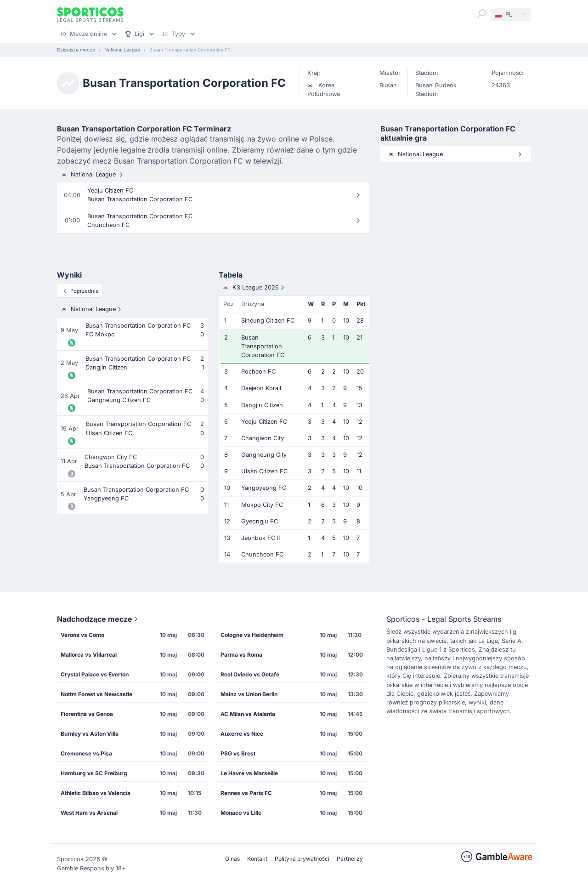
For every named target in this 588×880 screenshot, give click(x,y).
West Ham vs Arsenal (89, 813)
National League (93, 175)
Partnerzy (350, 859)
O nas (232, 859)
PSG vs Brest (238, 753)
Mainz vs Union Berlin (249, 694)
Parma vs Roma (241, 655)
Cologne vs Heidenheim (252, 635)
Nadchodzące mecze (98, 619)
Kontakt (257, 859)
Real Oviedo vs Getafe (250, 674)
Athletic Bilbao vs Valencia (96, 793)
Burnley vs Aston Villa (90, 734)
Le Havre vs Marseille (249, 773)
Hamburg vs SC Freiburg (94, 773)
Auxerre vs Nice (242, 734)
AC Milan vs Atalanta (248, 714)
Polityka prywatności (302, 859)
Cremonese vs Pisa (86, 753)
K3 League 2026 (254, 288)
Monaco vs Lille (241, 813)
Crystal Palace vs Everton (95, 674)
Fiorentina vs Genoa (87, 714)
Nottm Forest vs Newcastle (96, 694)
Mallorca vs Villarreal (89, 655)
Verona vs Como (82, 635)
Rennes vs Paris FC (246, 793)
